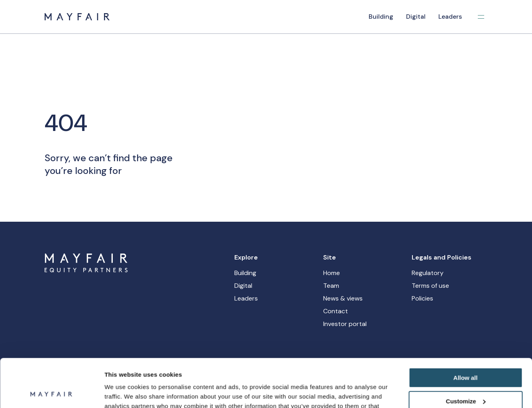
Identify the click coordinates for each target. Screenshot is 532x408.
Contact (336, 311)
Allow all (466, 333)
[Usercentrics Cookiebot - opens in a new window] (52, 392)
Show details (123, 392)
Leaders (450, 17)
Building (381, 17)
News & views (343, 298)
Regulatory (428, 273)
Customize (466, 356)
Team (331, 286)
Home (332, 273)
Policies (422, 298)
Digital (416, 17)
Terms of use (430, 286)
